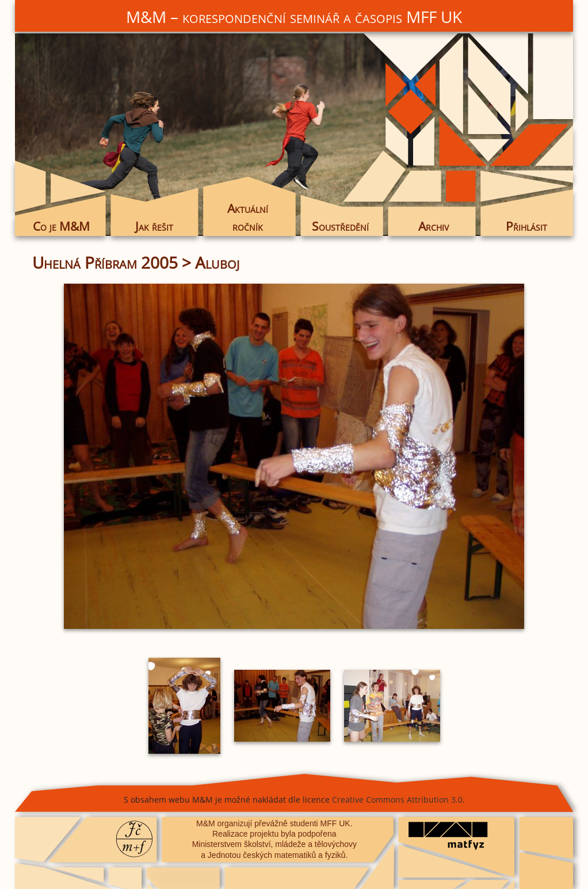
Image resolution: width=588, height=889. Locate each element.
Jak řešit (154, 226)
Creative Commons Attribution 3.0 (397, 800)
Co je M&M (61, 226)
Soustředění (340, 226)
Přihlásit (526, 226)
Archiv (434, 226)
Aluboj (217, 262)
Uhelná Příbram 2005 (105, 262)
